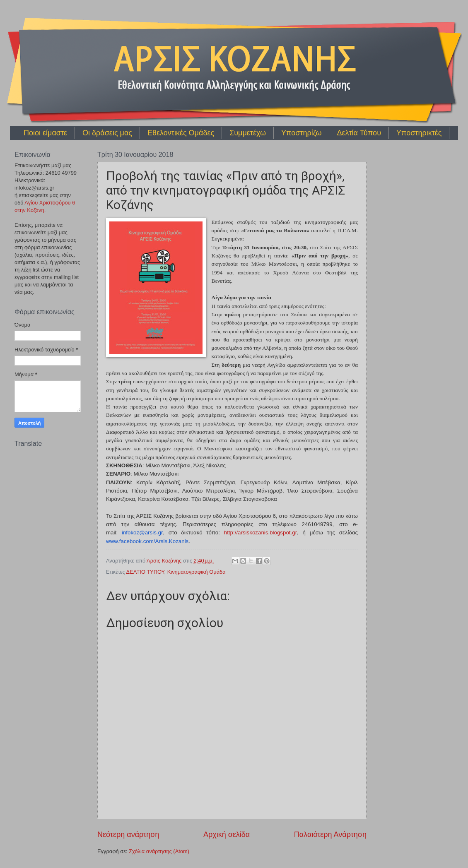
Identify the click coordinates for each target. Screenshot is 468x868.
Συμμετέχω (248, 133)
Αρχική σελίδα (227, 834)
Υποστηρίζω (301, 133)
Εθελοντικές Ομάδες (181, 133)
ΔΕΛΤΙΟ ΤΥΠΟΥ (145, 572)
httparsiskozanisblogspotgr (261, 533)
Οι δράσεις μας (107, 133)
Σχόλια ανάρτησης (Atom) (159, 851)
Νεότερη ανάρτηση (128, 834)
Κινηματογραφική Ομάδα (197, 572)
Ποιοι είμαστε (45, 133)
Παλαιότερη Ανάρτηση (330, 834)
